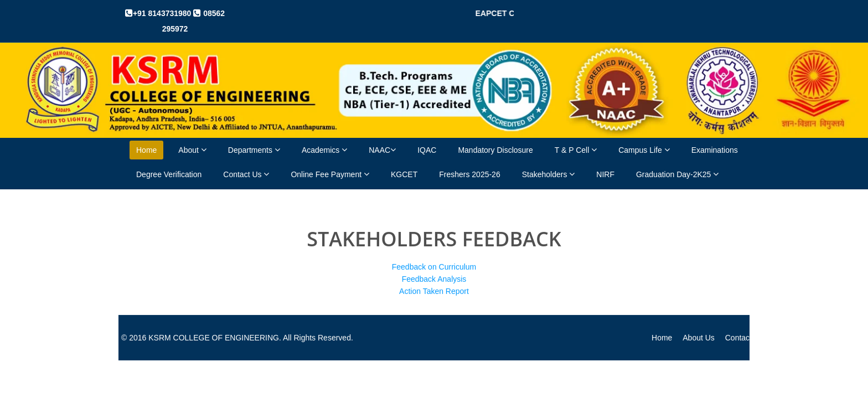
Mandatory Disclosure (495, 150)
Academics (324, 150)
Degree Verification (169, 174)
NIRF (605, 174)
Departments (254, 150)
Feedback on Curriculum (434, 266)
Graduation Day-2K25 (677, 174)
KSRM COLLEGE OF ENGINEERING (214, 337)
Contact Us (246, 174)
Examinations (715, 150)
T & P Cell (576, 150)
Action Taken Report (434, 291)
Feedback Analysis (434, 278)
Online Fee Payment (330, 174)
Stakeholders (549, 174)
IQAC (427, 150)
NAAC (382, 150)
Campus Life (644, 150)
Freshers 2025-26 (470, 174)
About (192, 150)
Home (146, 150)
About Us (699, 337)
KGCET (404, 174)
